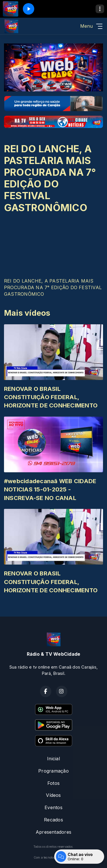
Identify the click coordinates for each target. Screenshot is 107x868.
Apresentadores (53, 832)
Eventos (53, 807)
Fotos (53, 783)
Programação (53, 771)
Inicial (53, 759)
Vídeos (53, 795)
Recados (53, 820)
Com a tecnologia (54, 857)
